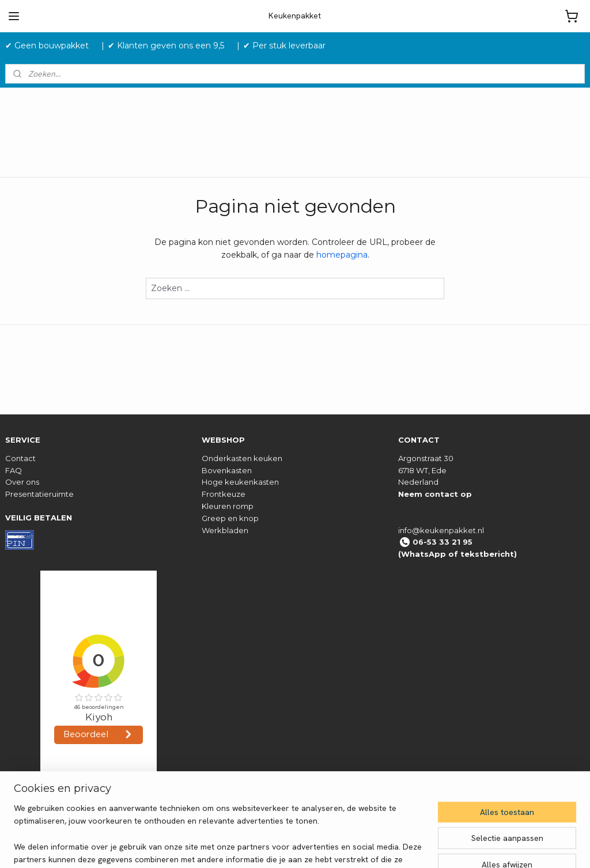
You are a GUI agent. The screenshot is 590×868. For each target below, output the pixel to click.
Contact (20, 458)
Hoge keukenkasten (240, 482)
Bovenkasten (227, 470)
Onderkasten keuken (242, 458)
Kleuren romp (228, 506)
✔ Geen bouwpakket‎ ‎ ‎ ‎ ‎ (52, 46)
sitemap (332, 847)
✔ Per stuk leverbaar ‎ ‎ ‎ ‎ (289, 46)
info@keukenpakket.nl (441, 530)
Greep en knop (230, 518)
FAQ (14, 470)
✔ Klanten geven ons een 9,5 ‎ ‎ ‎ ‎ (171, 46)
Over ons (22, 482)
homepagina (342, 255)
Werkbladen (225, 530)
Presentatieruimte (39, 494)
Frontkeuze (224, 494)
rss (354, 847)
